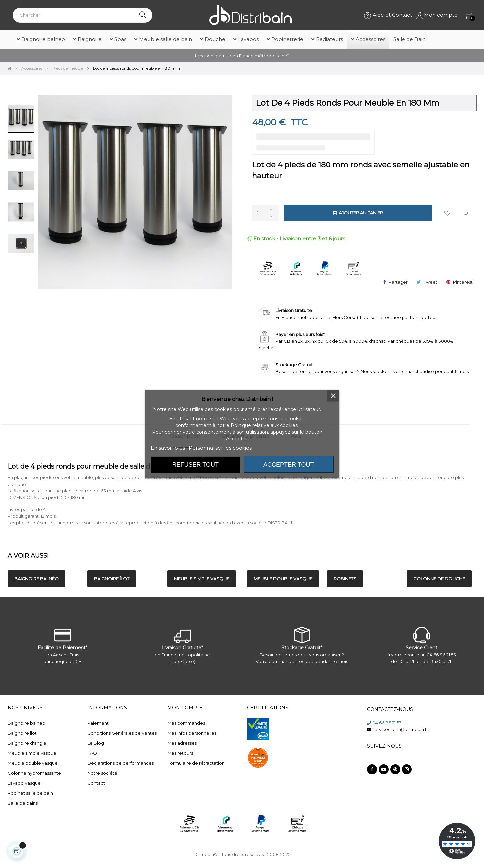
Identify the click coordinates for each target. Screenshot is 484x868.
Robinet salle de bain (30, 793)
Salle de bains (23, 803)
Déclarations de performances (121, 763)
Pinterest (463, 282)
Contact (96, 783)
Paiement (98, 723)
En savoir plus (168, 448)
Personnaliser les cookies (220, 448)
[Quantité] (265, 213)
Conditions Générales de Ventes (122, 733)
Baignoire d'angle (27, 743)
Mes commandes (186, 723)
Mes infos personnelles (192, 733)
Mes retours (180, 753)
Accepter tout (289, 465)
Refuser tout (195, 465)
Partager (398, 282)
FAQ (92, 753)
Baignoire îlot (22, 733)
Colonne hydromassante (34, 773)
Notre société (102, 773)
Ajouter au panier (358, 213)
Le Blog (96, 743)
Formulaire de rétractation (196, 763)
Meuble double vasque (33, 763)
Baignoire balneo (26, 723)
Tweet (431, 282)
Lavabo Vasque (24, 783)
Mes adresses (182, 743)
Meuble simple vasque (32, 753)
